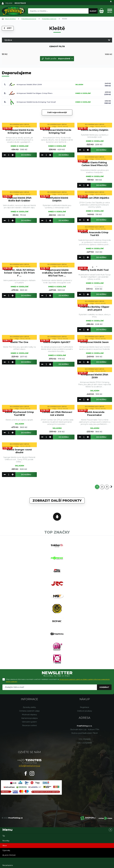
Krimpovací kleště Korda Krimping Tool (57, 131)
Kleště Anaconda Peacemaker (95, 414)
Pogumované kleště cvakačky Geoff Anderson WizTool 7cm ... (57, 273)
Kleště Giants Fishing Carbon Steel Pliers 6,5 (95, 164)
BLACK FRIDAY (9, 855)
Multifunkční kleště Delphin (57, 199)
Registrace (85, 707)
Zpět (8, 28)
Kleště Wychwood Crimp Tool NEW (19, 414)
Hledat (93, 11)
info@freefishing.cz (29, 766)
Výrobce (8, 40)
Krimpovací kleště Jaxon (95, 342)
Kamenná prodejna (29, 718)
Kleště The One (19, 342)
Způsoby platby (29, 707)
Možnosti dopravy (29, 715)
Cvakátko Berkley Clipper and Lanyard (95, 308)
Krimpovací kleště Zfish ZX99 (29, 84)
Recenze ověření (29, 725)
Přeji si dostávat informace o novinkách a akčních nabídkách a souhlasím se (58, 680)
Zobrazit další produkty (57, 501)
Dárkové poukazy (85, 711)
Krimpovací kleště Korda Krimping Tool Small (36, 102)
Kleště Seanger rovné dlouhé (19, 451)
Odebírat (104, 687)
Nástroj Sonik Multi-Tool (95, 270)
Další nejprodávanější (57, 112)
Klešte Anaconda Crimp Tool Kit (95, 234)
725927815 (29, 760)
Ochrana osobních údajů (29, 711)
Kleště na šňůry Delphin (95, 130)
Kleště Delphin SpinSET (57, 342)
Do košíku (26, 155)
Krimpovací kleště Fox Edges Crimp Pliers (35, 93)
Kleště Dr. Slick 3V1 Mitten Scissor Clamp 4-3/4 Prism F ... (19, 273)
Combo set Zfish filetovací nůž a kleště (57, 414)
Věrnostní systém (29, 722)
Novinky (6, 841)
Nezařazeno (8, 865)
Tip (4, 836)
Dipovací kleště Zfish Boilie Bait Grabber (19, 199)
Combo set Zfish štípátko (95, 198)
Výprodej (6, 850)
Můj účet (9, 3)
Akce (5, 846)
